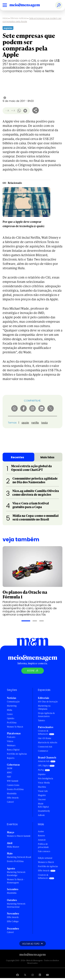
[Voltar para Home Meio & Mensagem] (29, 5)
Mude (41, 804)
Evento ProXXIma (15, 789)
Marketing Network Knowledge (16, 874)
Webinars (11, 745)
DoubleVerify (44, 811)
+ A (13, 111)
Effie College (13, 921)
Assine (41, 831)
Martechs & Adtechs (48, 742)
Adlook (41, 815)
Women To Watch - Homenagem (16, 881)
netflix (35, 423)
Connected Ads (45, 747)
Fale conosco (44, 851)
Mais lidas (47, 457)
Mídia (10, 710)
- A (7, 111)
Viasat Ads (43, 791)
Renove (41, 836)
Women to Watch (46, 862)
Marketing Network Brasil (19, 857)
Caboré (10, 802)
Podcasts (11, 737)
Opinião (11, 718)
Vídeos (10, 741)
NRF (9, 777)
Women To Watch (15, 727)
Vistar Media (44, 783)
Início (5, 18)
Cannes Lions (13, 785)
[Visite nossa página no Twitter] (25, 975)
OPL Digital (43, 766)
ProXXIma (12, 723)
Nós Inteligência (45, 778)
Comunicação (13, 702)
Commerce (43, 751)
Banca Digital (13, 750)
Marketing (12, 706)
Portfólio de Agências (17, 754)
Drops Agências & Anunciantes (46, 715)
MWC (10, 773)
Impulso (42, 774)
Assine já (33, 671)
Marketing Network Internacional (16, 905)
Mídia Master (13, 847)
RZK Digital (43, 807)
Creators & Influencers (43, 732)
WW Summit (13, 781)
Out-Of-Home (45, 738)
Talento (41, 720)
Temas (12, 423)
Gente (10, 714)
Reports (11, 758)
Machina (42, 787)
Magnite (42, 795)
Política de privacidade (43, 846)
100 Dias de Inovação (48, 702)
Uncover (42, 799)
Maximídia (12, 793)
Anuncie (42, 840)
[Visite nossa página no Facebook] (18, 975)
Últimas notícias (19, 18)
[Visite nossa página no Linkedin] (40, 975)
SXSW (10, 768)
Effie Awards (13, 798)
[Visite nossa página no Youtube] (47, 975)
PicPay (41, 770)
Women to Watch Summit (19, 836)
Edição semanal (45, 858)
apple (25, 423)
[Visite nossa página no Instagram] (33, 975)
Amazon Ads (44, 761)
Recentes (18, 457)
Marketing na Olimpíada (44, 707)
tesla (44, 423)
